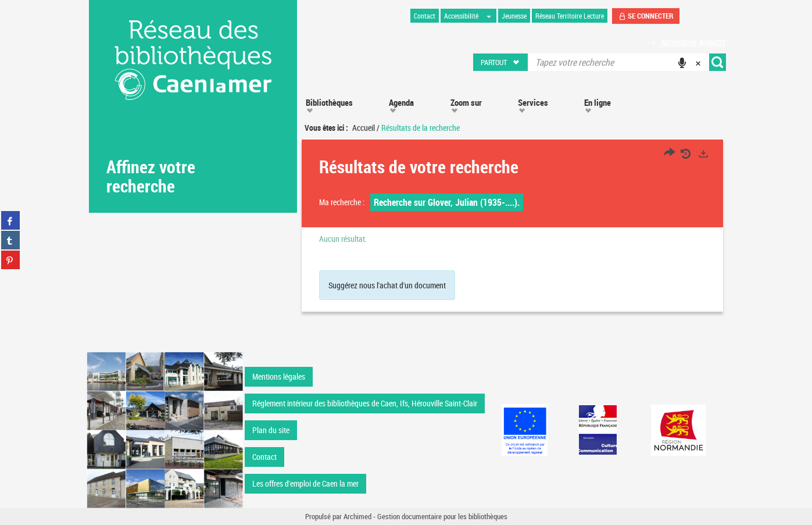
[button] (501, 62)
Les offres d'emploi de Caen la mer (305, 483)
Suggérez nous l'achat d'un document (387, 285)
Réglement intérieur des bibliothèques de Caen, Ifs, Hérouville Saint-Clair (365, 403)
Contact (264, 457)
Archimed (357, 516)
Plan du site (271, 430)
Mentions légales (279, 376)
